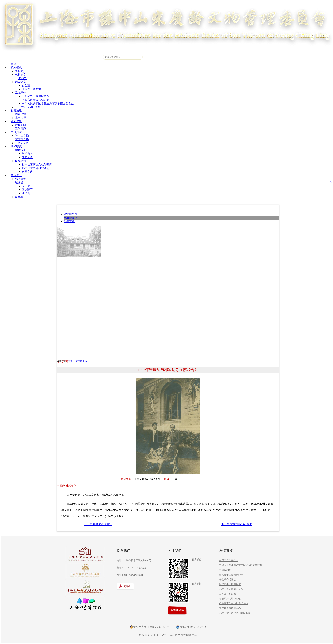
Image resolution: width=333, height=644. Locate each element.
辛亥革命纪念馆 (228, 594)
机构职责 (21, 75)
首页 (14, 64)
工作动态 (21, 129)
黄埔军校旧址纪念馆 (230, 599)
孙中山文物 (22, 136)
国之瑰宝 (27, 190)
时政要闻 (21, 125)
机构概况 (16, 67)
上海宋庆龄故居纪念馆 (36, 100)
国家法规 (21, 114)
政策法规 (16, 111)
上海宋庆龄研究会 (29, 107)
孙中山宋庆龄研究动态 (36, 168)
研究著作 (27, 157)
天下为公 (27, 186)
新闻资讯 (16, 121)
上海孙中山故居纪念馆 (36, 96)
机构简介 (21, 71)
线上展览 (21, 179)
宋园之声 (27, 172)
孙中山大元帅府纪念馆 (231, 589)
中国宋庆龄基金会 (229, 560)
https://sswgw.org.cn (134, 575)
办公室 (26, 85)
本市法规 (21, 118)
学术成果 (21, 150)
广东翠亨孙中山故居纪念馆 (234, 604)
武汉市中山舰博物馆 (230, 584)
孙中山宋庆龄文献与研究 (37, 164)
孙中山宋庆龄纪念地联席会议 (235, 613)
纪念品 (19, 182)
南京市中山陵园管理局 (231, 575)
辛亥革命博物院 (228, 580)
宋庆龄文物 (22, 139)
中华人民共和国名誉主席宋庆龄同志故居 (241, 565)
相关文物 (23, 143)
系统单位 (21, 93)
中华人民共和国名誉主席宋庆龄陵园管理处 (48, 103)
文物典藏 (16, 132)
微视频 (19, 197)
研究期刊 (21, 161)
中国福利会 (225, 570)
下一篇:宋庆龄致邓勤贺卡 (237, 524)
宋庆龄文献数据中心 (230, 608)
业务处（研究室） (33, 89)
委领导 (23, 78)
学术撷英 (27, 154)
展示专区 (16, 175)
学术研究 (16, 147)
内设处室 (21, 82)
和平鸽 (26, 193)
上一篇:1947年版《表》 (98, 524)
